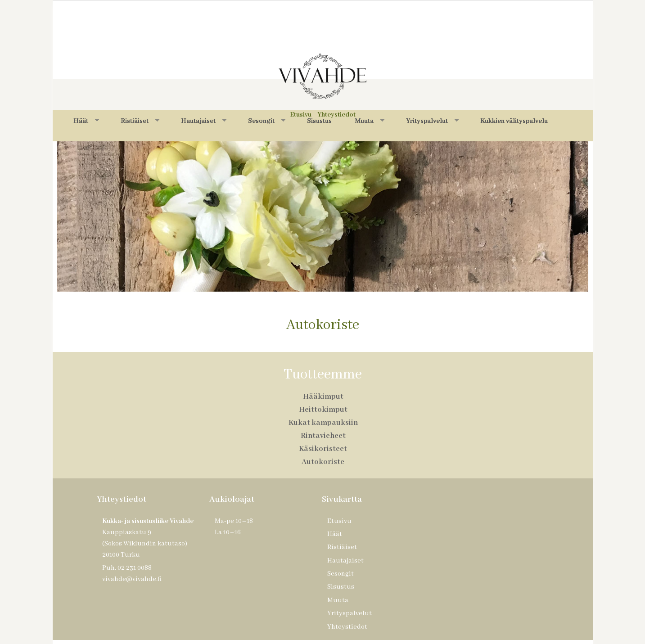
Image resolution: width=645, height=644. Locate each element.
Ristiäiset (140, 121)
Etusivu (339, 521)
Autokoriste (323, 462)
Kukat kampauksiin (323, 423)
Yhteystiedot (347, 627)
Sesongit (267, 121)
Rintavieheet (323, 436)
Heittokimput (323, 410)
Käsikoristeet (323, 449)
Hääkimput (323, 397)
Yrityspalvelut (432, 121)
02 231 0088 (135, 568)
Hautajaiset (204, 121)
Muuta (370, 121)
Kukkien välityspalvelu (514, 121)
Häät (86, 121)
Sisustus (319, 121)
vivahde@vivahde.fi (132, 579)
